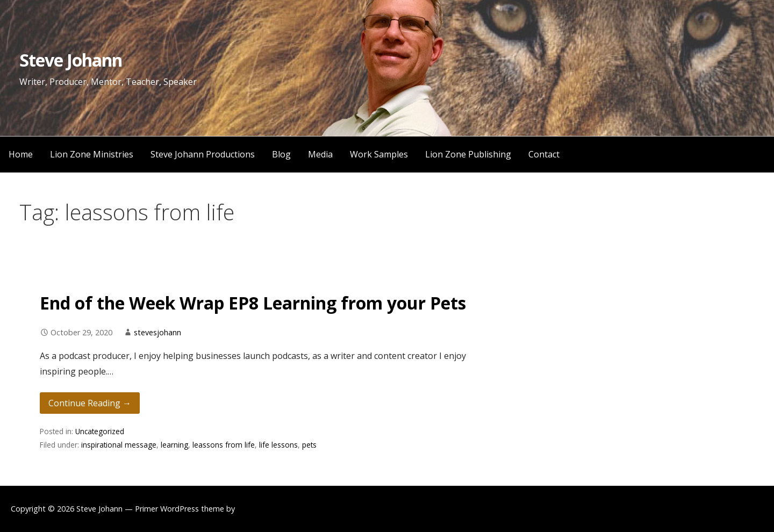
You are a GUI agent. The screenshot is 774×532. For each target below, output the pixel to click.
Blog (281, 154)
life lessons (278, 445)
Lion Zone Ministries (92, 154)
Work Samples (379, 154)
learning (174, 445)
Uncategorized (100, 431)
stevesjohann (157, 332)
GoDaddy (254, 509)
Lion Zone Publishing (468, 154)
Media (320, 154)
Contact (544, 154)
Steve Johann (71, 60)
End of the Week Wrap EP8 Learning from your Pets (253, 303)
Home (21, 154)
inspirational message (119, 445)
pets (309, 445)
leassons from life (224, 445)
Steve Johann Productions (203, 154)
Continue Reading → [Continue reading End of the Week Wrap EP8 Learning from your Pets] (90, 403)
